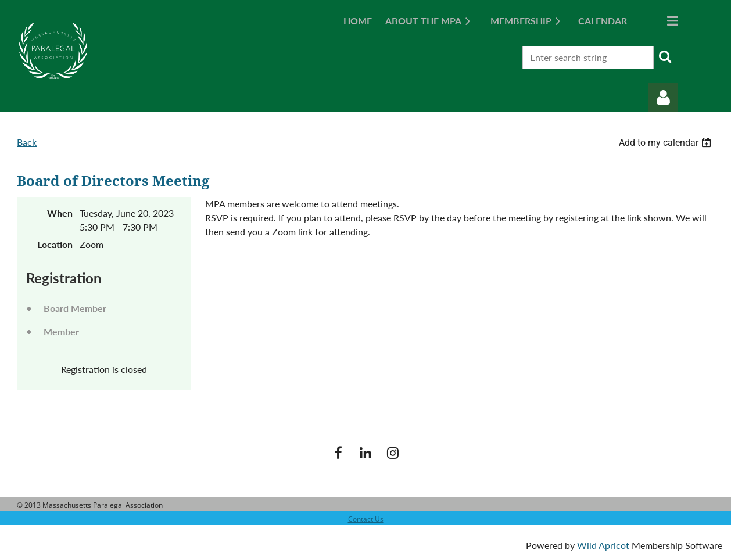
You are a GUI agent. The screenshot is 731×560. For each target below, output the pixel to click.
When (60, 213)
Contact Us (366, 519)
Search (665, 56)
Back (27, 142)
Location (55, 244)
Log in (663, 98)
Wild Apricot (603, 545)
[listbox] (666, 143)
